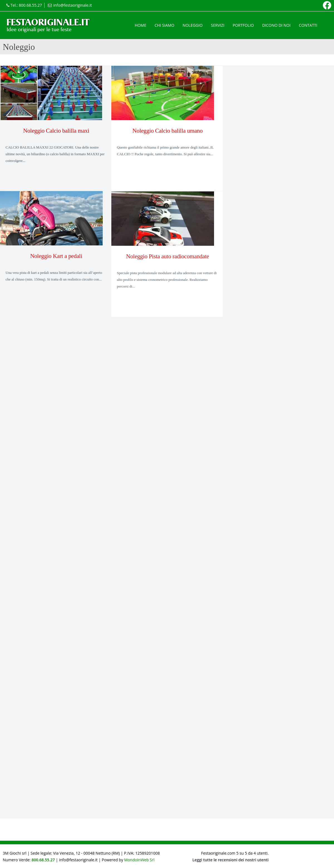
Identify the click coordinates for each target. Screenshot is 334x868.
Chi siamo (164, 25)
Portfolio (243, 25)
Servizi (218, 25)
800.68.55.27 (30, 5)
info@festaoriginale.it (73, 5)
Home (141, 25)
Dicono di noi (276, 25)
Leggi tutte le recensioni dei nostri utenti (230, 860)
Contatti (308, 25)
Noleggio (193, 25)
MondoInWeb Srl (139, 860)
